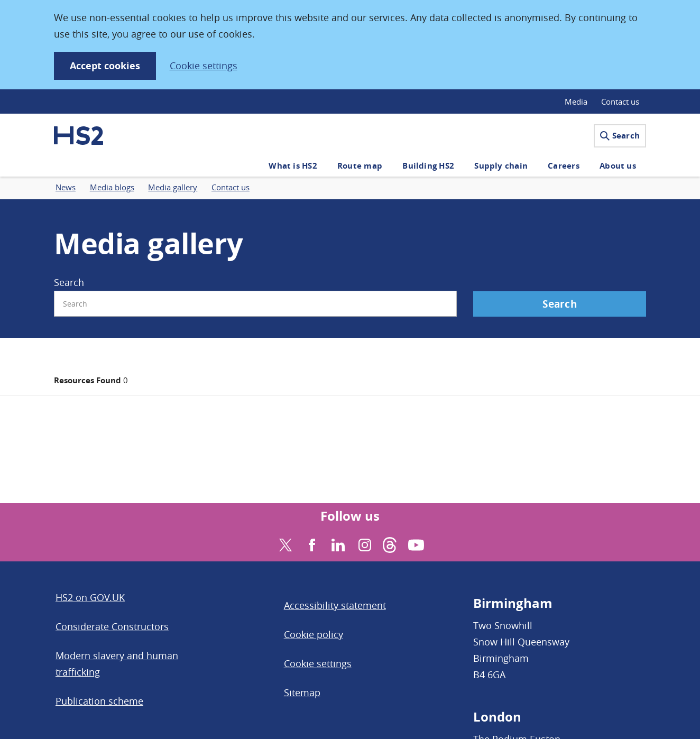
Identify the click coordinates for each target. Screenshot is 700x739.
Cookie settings (204, 66)
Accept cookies (105, 66)
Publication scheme (99, 701)
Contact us (620, 101)
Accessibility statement (335, 605)
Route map (360, 166)
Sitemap (302, 692)
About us (618, 166)
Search (620, 136)
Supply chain (501, 166)
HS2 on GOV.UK (90, 597)
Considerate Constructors (112, 626)
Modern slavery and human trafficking (117, 664)
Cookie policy (314, 634)
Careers (564, 166)
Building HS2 (428, 166)
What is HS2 (293, 166)
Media (576, 101)
